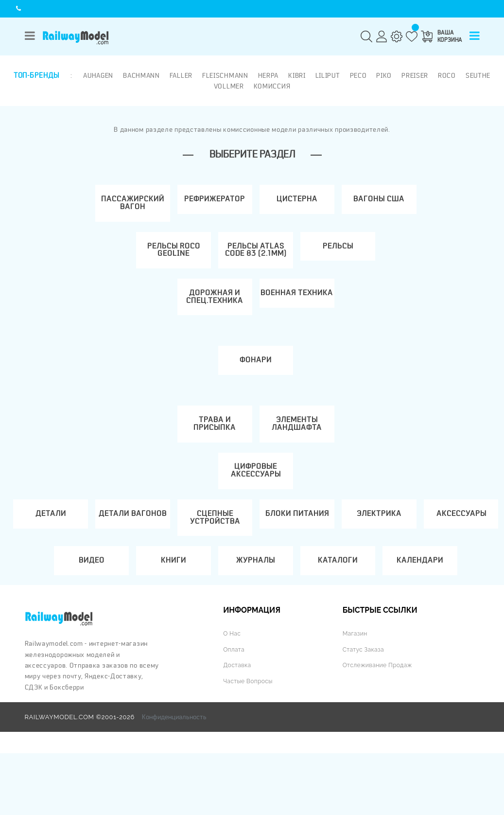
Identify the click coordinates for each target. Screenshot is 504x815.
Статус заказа (365, 711)
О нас (232, 695)
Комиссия (272, 85)
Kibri (296, 75)
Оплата (235, 711)
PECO (357, 75)
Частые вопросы (249, 743)
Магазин (356, 695)
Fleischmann (224, 75)
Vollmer (229, 85)
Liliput (327, 75)
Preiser (414, 75)
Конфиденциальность (174, 779)
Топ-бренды (36, 75)
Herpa (268, 75)
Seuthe (477, 75)
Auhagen (97, 75)
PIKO (383, 75)
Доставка (238, 727)
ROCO (446, 75)
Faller (180, 75)
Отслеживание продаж (380, 727)
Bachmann (140, 75)
